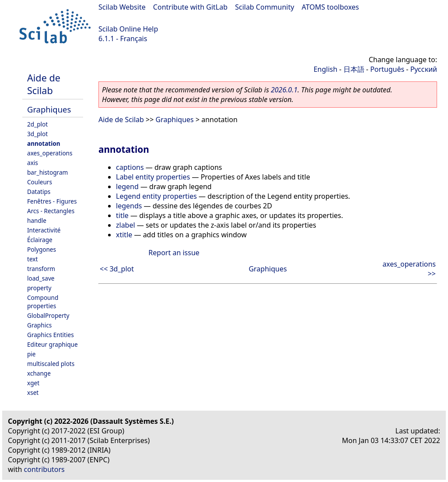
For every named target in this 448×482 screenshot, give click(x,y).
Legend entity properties (156, 196)
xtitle (124, 235)
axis (33, 163)
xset (33, 392)
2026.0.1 (284, 90)
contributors (44, 469)
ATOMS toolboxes (331, 7)
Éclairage (40, 240)
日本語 (354, 69)
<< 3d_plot (117, 269)
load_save (41, 278)
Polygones (42, 249)
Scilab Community (264, 7)
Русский (424, 69)
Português (387, 69)
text (32, 259)
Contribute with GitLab (190, 7)
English (325, 69)
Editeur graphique (52, 344)
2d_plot (37, 124)
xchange (39, 373)
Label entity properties (153, 177)
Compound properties (43, 302)
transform (41, 269)
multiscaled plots (51, 364)
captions (130, 167)
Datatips (39, 192)
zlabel (126, 225)
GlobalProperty (48, 315)
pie (31, 354)
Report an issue (174, 253)
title (122, 215)
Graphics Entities (51, 335)
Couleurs (40, 182)
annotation (44, 143)
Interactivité (44, 230)
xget (33, 383)
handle (37, 220)
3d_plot (37, 134)
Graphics (39, 325)
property (39, 288)
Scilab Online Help (128, 29)
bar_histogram (47, 172)
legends (129, 206)
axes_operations (50, 153)
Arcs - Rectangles (51, 211)
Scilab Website (122, 7)
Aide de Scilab (44, 84)
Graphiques (49, 109)
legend (127, 186)
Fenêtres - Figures (52, 201)
